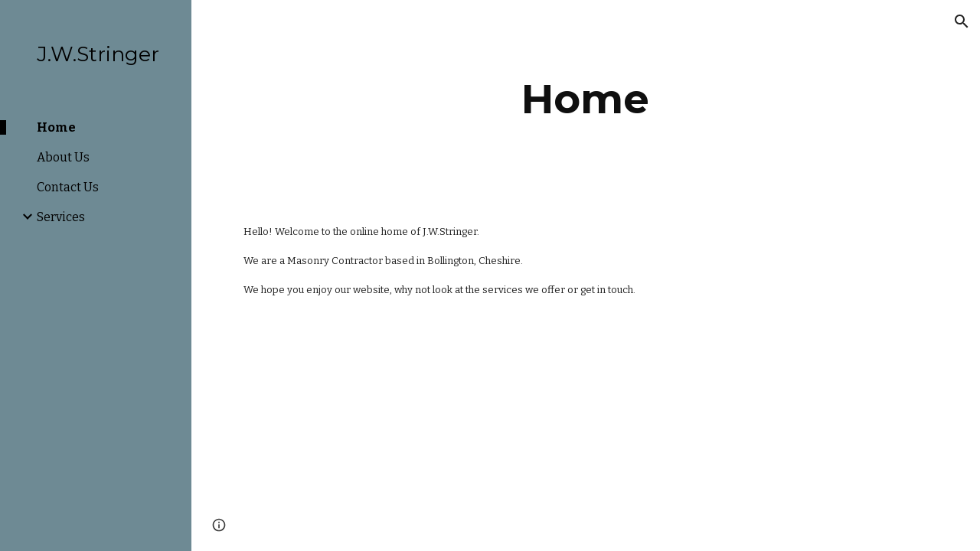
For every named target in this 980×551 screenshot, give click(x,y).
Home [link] (56, 127)
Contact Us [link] (68, 187)
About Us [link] (63, 157)
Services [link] (61, 217)
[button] (962, 21)
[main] (585, 99)
